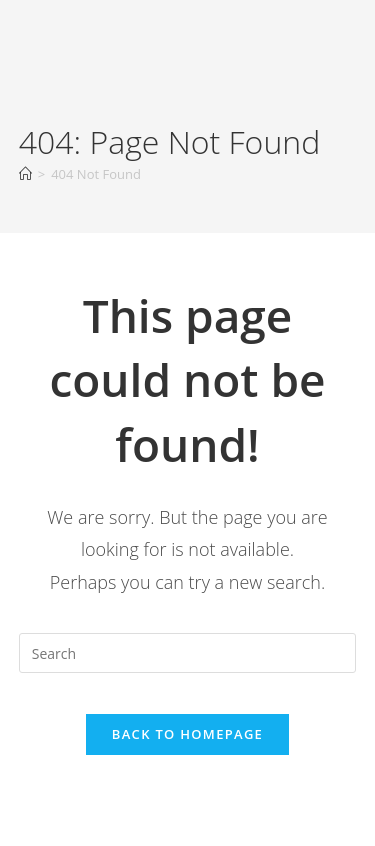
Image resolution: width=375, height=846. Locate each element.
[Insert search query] (188, 653)
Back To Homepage (187, 734)
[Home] (25, 174)
